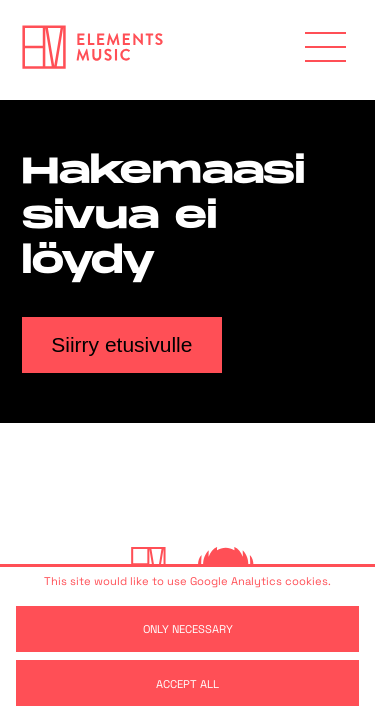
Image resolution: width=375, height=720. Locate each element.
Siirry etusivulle (121, 344)
